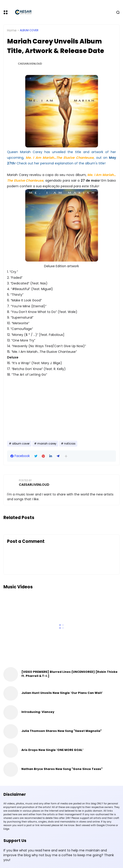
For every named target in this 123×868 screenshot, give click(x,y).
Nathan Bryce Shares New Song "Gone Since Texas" (62, 769)
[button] (66, 456)
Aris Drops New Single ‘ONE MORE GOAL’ (52, 750)
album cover (29, 30)
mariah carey (47, 444)
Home (12, 30)
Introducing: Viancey (38, 712)
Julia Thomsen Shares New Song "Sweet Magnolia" (61, 731)
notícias (70, 444)
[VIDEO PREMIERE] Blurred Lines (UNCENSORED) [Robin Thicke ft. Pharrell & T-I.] (69, 674)
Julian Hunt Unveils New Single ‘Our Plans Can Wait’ (62, 693)
